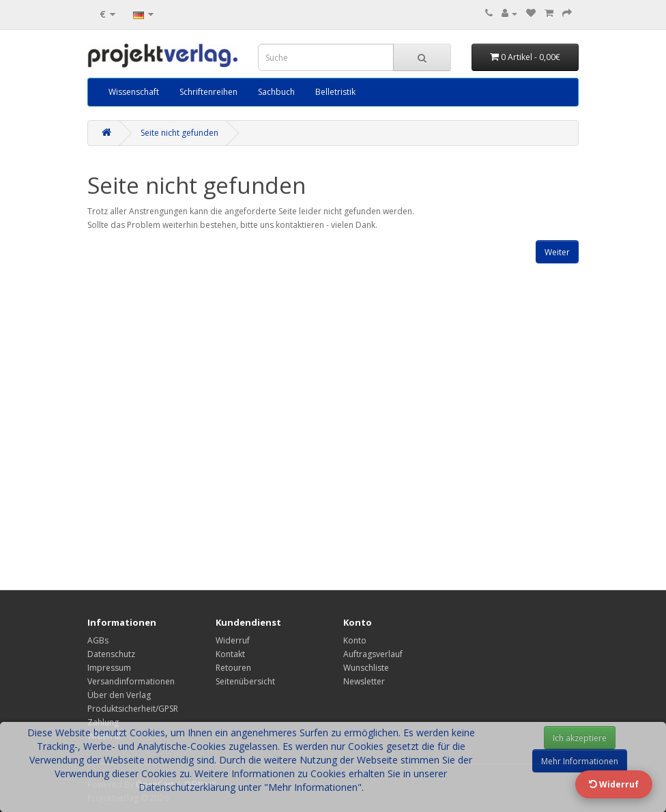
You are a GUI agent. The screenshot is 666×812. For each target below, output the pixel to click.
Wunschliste (366, 668)
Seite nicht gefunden (179, 133)
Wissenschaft (134, 92)
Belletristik (335, 92)
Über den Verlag (119, 695)
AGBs (98, 640)
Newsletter (364, 681)
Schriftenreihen (208, 92)
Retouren (233, 668)
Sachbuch (276, 92)
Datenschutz (111, 654)
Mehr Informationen (580, 761)
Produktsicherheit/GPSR (133, 709)
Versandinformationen (131, 681)
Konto (355, 640)
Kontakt (230, 654)
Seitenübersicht (245, 681)
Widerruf (233, 640)
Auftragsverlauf (373, 654)
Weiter (557, 252)
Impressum (109, 668)
